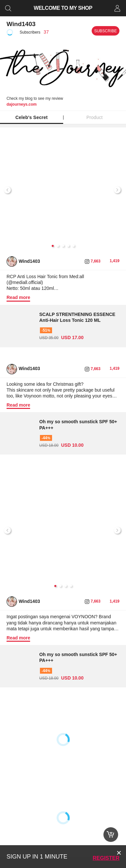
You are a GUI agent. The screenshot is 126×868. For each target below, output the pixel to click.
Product (95, 117)
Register (106, 858)
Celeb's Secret (32, 117)
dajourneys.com (22, 104)
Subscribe (106, 31)
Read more (18, 297)
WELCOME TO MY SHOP (63, 8)
